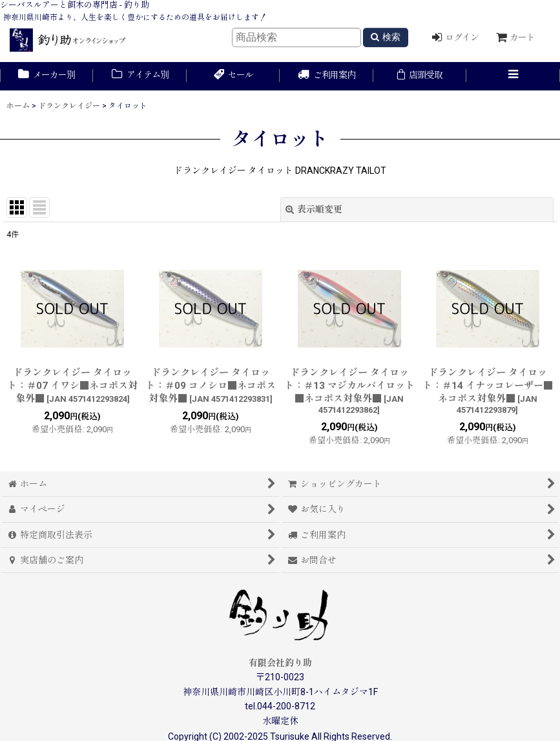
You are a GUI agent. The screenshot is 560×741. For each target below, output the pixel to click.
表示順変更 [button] (314, 209)
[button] (513, 76)
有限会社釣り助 (280, 663)
